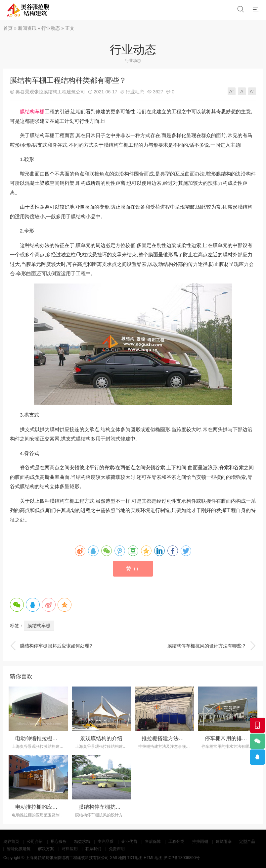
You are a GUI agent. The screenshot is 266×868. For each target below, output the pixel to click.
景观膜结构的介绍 (101, 738)
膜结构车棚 (32, 111)
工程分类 (176, 842)
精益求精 (82, 842)
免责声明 (117, 849)
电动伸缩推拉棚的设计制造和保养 (55, 738)
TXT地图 (135, 858)
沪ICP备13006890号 (181, 858)
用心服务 (59, 842)
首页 (8, 28)
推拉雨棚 (200, 842)
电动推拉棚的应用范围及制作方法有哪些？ (66, 807)
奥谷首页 (11, 842)
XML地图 (118, 858)
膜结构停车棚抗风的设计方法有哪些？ (212, 646)
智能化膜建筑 (19, 849)
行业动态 (51, 28)
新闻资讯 (27, 28)
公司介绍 (35, 842)
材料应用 (70, 849)
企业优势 (129, 842)
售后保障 (153, 842)
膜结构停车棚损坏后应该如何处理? (51, 646)
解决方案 (46, 849)
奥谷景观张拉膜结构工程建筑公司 (50, 92)
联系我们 (93, 849)
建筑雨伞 (224, 842)
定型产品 (247, 842)
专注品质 (106, 842)
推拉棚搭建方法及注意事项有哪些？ (184, 738)
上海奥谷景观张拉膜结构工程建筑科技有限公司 (67, 858)
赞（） (133, 568)
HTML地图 (153, 858)
